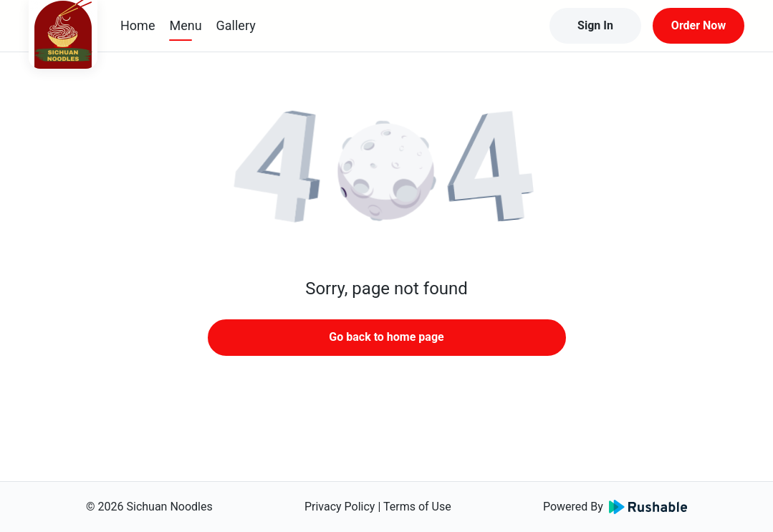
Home (138, 25)
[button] (387, 172)
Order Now (698, 25)
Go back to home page (386, 337)
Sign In (595, 25)
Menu (185, 25)
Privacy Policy (340, 507)
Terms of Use (417, 507)
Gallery (236, 25)
